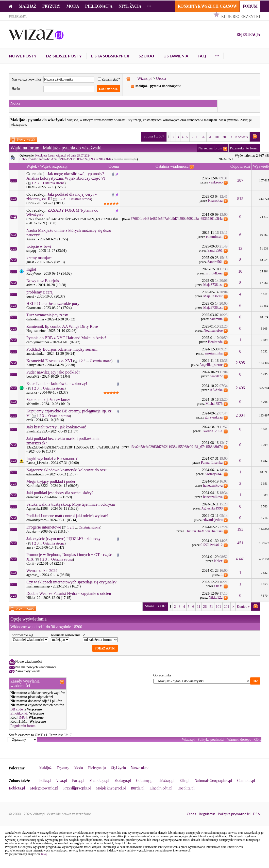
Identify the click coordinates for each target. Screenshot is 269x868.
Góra (258, 740)
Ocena (114, 166)
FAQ (202, 56)
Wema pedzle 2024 (42, 571)
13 (240, 248)
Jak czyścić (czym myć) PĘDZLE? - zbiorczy (63, 539)
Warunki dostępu (239, 740)
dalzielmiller (35, 319)
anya (30, 547)
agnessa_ (33, 575)
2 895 (240, 363)
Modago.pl (123, 780)
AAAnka (216, 390)
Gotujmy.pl (145, 780)
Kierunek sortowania (66, 635)
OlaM (31, 187)
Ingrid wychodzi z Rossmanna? (52, 459)
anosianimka (35, 354)
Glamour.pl (246, 780)
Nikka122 (33, 598)
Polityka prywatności (234, 814)
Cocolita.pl (186, 788)
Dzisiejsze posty (64, 56)
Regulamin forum (23, 726)
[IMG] (22, 717)
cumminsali (214, 237)
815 (240, 199)
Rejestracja (248, 34)
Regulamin (207, 814)
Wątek (32, 166)
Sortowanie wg (22, 635)
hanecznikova (213, 485)
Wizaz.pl (145, 78)
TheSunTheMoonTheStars (204, 531)
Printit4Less (214, 273)
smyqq (31, 251)
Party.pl (78, 780)
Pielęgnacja (99, 6)
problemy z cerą (39, 292)
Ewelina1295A (37, 431)
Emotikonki (19, 713)
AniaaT (32, 239)
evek (30, 420)
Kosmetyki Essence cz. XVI (49, 361)
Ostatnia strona (54, 183)
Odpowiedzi (240, 166)
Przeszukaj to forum (244, 148)
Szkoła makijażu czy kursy (48, 400)
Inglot (31, 269)
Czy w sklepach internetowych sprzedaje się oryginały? (71, 582)
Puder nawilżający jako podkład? (53, 372)
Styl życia (130, 6)
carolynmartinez (38, 342)
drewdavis (34, 497)
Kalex (218, 561)
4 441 (240, 559)
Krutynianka (35, 365)
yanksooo (216, 182)
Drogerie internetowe (44, 527)
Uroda (161, 78)
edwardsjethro (36, 474)
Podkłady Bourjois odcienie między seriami (62, 349)
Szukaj (146, 56)
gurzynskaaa (214, 417)
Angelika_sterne (211, 365)
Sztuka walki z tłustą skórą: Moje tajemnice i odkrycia (71, 504)
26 (203, 137)
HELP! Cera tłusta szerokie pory (53, 304)
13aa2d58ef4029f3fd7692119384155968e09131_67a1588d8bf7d (73, 447)
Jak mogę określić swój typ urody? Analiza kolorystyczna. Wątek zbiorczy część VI (66, 176)
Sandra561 (215, 250)
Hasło (16, 89)
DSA (257, 814)
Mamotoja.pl (99, 780)
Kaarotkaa (215, 201)
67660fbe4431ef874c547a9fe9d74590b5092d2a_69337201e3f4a (65, 159)
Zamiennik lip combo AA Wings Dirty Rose (62, 326)
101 (217, 137)
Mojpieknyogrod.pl (111, 788)
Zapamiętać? (109, 79)
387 (240, 180)
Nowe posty (23, 56)
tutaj (44, 854)
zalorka (32, 392)
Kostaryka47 (214, 474)
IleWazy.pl (167, 780)
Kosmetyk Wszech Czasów (207, 6)
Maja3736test (213, 285)
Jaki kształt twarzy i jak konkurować (56, 427)
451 (240, 543)
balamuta (216, 319)
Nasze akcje (140, 768)
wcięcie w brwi (39, 246)
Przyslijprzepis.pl (77, 788)
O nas (191, 814)
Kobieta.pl (17, 788)
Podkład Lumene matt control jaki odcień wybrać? (67, 516)
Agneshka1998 (37, 509)
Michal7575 (214, 404)
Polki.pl (45, 780)
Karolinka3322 (37, 486)
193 (240, 529)
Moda (73, 6)
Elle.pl (184, 780)
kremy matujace (39, 258)
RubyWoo (33, 274)
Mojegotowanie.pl (44, 788)
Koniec (242, 137)
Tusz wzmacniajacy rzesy (47, 315)
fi (222, 575)
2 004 (240, 415)
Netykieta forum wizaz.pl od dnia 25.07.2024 (63, 156)
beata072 (33, 376)
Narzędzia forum (210, 148)
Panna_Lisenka (37, 463)
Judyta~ (32, 531)
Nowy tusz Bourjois (43, 281)
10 (240, 271)
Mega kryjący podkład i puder (51, 481)
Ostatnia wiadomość (172, 166)
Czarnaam (34, 308)
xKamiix (33, 404)
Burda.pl (138, 788)
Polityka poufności (211, 740)
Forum (250, 6)
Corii (30, 203)
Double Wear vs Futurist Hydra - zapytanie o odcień (69, 593)
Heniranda (215, 342)
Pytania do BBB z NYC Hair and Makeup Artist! (66, 338)
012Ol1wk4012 (212, 545)
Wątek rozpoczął (54, 166)
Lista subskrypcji (110, 56)
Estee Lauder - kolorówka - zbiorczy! (57, 384)
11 (197, 137)
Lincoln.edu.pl (161, 788)
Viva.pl (62, 780)
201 (225, 137)
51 (210, 137)
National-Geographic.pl (213, 780)
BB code (17, 709)
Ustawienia (176, 56)
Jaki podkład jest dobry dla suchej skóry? (60, 493)
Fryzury (51, 6)
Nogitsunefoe (36, 331)
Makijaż (28, 6)
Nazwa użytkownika (26, 79)
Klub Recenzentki (241, 16)
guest (30, 262)
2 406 (240, 388)
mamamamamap (38, 586)
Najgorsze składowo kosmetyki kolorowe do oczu (67, 470)
